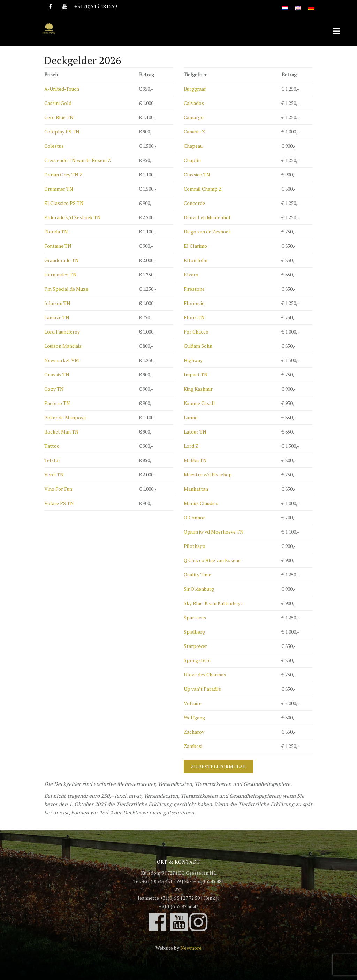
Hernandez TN (60, 274)
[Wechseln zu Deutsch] (311, 4)
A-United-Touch (62, 89)
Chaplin (192, 160)
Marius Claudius (201, 503)
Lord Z (191, 446)
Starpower (195, 646)
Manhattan (196, 489)
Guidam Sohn (198, 346)
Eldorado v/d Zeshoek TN (73, 217)
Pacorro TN (57, 403)
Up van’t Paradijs (202, 689)
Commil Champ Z (203, 189)
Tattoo (52, 446)
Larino (191, 417)
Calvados (194, 103)
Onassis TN (57, 374)
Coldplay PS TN (62, 132)
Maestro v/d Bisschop (208, 474)
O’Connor (194, 517)
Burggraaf (195, 89)
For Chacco (196, 332)
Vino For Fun (58, 489)
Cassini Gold (58, 103)
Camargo (194, 117)
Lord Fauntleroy (62, 332)
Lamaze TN (57, 317)
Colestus (54, 146)
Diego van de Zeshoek (207, 232)
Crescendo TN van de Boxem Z (78, 160)
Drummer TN (59, 189)
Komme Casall (199, 403)
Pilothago (195, 546)
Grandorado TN (62, 260)
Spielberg (194, 632)
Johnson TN (57, 303)
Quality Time (198, 575)
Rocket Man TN (62, 432)
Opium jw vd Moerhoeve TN (214, 532)
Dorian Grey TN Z (63, 174)
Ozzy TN (54, 389)
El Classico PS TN (64, 203)
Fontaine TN (58, 246)
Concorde (194, 203)
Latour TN (195, 432)
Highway (193, 360)
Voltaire (193, 703)
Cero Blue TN (59, 117)
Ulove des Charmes (205, 675)
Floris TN (194, 317)
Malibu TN (195, 460)
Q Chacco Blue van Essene (212, 560)
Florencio (194, 303)
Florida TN (56, 232)
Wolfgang (194, 717)
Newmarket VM (62, 360)
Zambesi (193, 746)
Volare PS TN (59, 503)
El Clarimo (195, 246)
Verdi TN (54, 474)
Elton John (196, 260)
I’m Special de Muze (66, 289)
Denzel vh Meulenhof (207, 217)
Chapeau (193, 146)
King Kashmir (198, 389)
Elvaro (191, 274)
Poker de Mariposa (65, 417)
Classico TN (197, 174)
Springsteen (197, 660)
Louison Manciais (63, 346)
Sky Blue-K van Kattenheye (213, 603)
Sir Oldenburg (199, 589)
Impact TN (196, 374)
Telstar (52, 460)
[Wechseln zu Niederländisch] (285, 4)
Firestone (194, 289)
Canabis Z (194, 132)
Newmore (191, 948)
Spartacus (195, 617)
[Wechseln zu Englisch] (298, 4)
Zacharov (194, 732)
